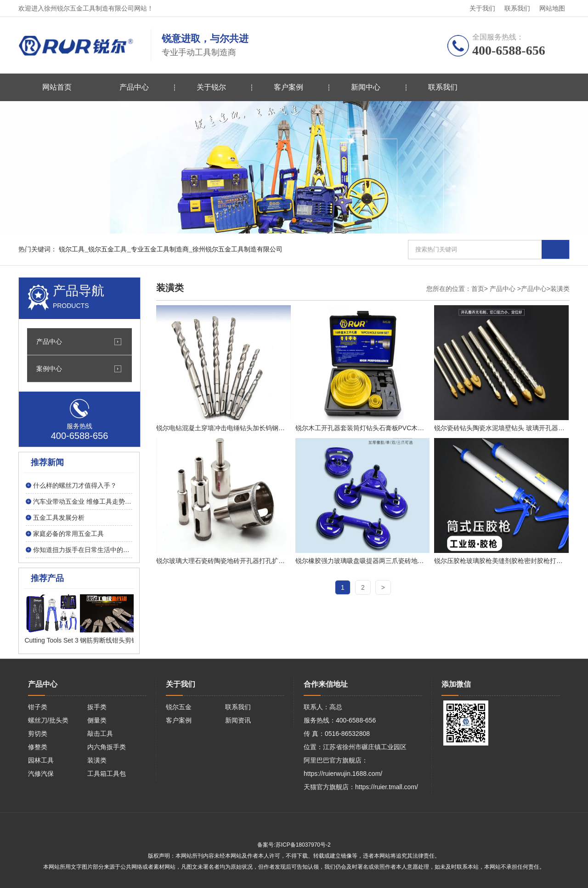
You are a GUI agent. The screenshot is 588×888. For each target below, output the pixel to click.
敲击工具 (100, 734)
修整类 (38, 747)
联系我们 (517, 8)
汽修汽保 (41, 774)
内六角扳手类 (107, 747)
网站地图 (552, 8)
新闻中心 (366, 87)
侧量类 (97, 720)
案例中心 (49, 369)
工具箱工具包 (107, 774)
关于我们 (482, 8)
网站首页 (57, 87)
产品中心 (134, 87)
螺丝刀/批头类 (48, 720)
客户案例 (288, 87)
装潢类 (97, 760)
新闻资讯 (238, 720)
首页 (478, 289)
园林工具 (41, 760)
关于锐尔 (211, 87)
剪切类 (38, 734)
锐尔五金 (179, 707)
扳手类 (97, 707)
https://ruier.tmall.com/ (387, 787)
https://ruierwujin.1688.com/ (343, 774)
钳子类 (38, 707)
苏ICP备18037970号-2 (303, 845)
